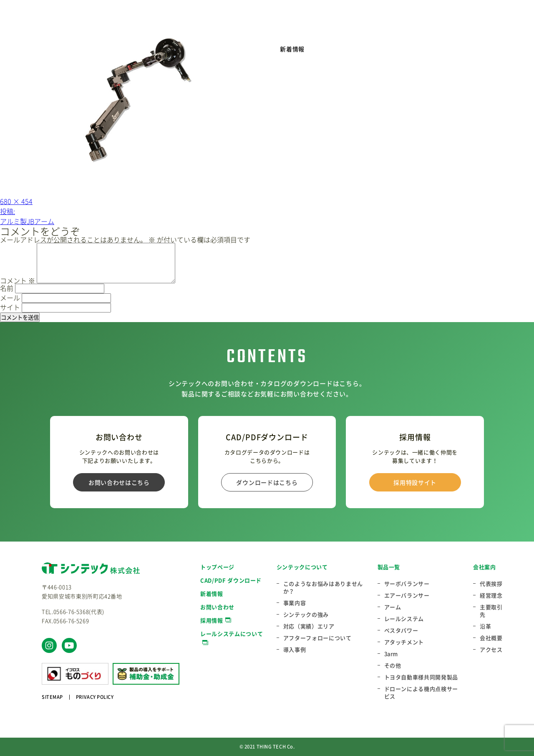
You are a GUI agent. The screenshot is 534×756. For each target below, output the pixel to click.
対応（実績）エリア (309, 626)
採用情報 (212, 620)
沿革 (485, 626)
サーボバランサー (407, 584)
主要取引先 (491, 611)
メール (10, 297)
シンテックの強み (306, 615)
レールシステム (404, 619)
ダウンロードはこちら (267, 482)
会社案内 (485, 567)
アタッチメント (404, 642)
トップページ (217, 567)
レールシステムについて (232, 634)
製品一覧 (389, 567)
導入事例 (295, 650)
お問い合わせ (217, 607)
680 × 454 (16, 201)
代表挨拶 (491, 584)
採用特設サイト (415, 482)
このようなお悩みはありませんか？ (323, 587)
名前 (7, 288)
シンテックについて (302, 567)
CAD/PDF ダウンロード (231, 580)
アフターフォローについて (317, 638)
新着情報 (292, 49)
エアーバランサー (407, 595)
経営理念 (491, 595)
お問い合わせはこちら (119, 482)
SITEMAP (52, 697)
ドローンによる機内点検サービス (421, 693)
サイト (10, 307)
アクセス (491, 650)
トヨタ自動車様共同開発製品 (421, 677)
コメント (18, 280)
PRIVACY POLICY (95, 697)
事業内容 (295, 603)
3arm (391, 654)
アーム (393, 607)
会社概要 (491, 638)
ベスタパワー (401, 630)
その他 (393, 665)
